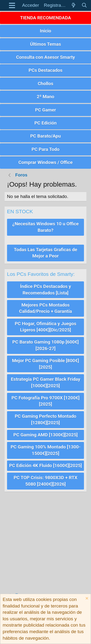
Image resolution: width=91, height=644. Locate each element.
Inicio (45, 31)
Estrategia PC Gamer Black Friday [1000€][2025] (46, 382)
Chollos (45, 84)
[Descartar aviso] (86, 599)
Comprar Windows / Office (45, 162)
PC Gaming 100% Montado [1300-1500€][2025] (46, 450)
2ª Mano (45, 97)
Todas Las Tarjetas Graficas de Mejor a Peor (45, 253)
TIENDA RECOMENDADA (46, 18)
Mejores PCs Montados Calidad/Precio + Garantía (45, 308)
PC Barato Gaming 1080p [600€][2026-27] (45, 345)
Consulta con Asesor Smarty (45, 57)
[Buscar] (84, 5)
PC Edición (46, 123)
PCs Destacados (45, 70)
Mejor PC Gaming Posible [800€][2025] (45, 364)
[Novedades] (74, 5)
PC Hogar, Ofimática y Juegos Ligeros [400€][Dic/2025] (45, 327)
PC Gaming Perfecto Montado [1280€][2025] (46, 419)
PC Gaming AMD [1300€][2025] (45, 435)
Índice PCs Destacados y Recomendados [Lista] (45, 290)
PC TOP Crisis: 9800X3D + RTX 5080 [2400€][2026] (45, 481)
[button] (12, 5)
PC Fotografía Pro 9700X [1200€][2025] (45, 401)
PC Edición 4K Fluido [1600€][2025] (46, 465)
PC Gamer (45, 110)
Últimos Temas (46, 44)
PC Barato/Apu (45, 136)
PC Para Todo (45, 149)
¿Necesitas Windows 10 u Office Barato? (45, 227)
